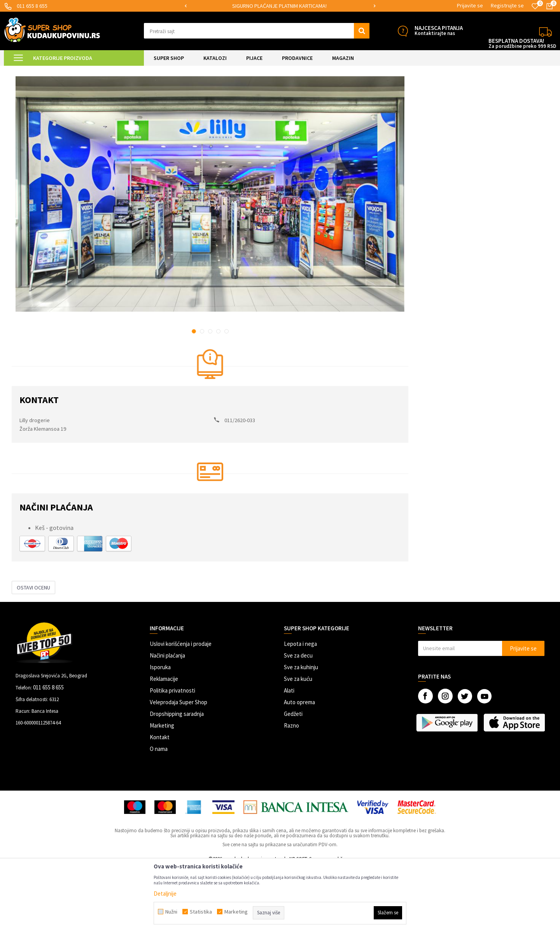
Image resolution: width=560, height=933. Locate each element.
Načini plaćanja (167, 721)
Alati (289, 756)
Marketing (162, 791)
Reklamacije (164, 744)
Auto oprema (299, 768)
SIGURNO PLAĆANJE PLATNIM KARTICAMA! (279, 6)
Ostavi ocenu (33, 653)
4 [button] (218, 397)
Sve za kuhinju (301, 733)
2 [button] (202, 397)
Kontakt (160, 803)
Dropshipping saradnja (177, 780)
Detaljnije (165, 894)
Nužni (171, 912)
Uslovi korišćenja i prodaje (181, 709)
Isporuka (160, 733)
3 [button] (210, 397)
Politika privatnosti (172, 756)
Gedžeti (293, 780)
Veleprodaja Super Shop (178, 768)
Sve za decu (298, 721)
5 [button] (227, 397)
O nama (159, 815)
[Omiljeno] (535, 6)
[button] (257, 31)
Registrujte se (507, 5)
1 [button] (194, 397)
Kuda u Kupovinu (30, 71)
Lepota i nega (300, 709)
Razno (291, 791)
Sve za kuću (298, 744)
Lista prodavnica (71, 71)
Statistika (201, 912)
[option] (280, 6)
